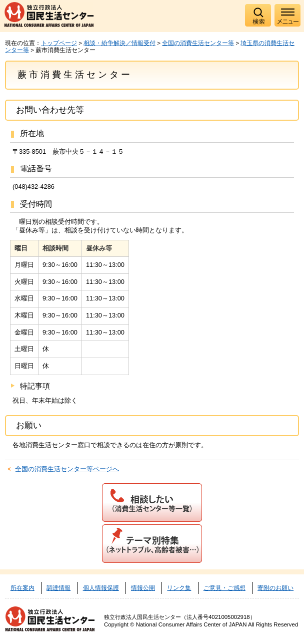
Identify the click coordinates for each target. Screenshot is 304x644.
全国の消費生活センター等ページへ (67, 469)
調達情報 (58, 588)
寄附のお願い (275, 588)
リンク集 (179, 588)
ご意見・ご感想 (224, 588)
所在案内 (22, 588)
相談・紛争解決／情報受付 (119, 43)
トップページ (59, 43)
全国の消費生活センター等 (198, 43)
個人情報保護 (101, 588)
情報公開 (143, 588)
